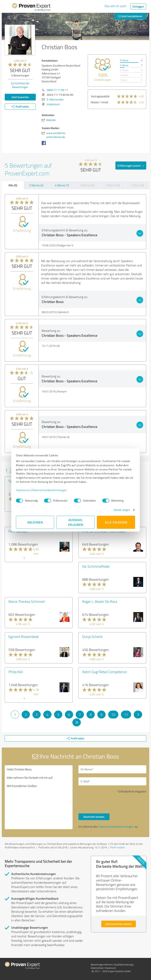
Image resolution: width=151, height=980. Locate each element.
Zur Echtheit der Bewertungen (20, 85)
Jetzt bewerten (20, 97)
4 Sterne (124, 65)
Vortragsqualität (100, 96)
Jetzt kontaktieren (130, 16)
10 (113, 715)
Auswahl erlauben (76, 522)
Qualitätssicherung (123, 965)
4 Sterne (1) (62, 185)
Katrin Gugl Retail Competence (105, 672)
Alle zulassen (116, 522)
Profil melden (118, 847)
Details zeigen (122, 510)
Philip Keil (16, 672)
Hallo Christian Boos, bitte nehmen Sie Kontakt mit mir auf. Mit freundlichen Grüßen (39, 797)
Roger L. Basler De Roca (100, 601)
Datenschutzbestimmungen (49, 490)
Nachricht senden (94, 817)
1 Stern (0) (137, 185)
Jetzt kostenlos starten (119, 924)
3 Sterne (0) (87, 185)
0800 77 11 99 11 (57, 90)
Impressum (23, 490)
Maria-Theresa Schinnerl (27, 601)
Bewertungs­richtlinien (102, 965)
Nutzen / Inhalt (99, 102)
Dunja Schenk (92, 637)
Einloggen (138, 6)
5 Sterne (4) (36, 185)
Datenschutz (97, 968)
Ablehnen (35, 522)
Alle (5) (13, 185)
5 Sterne (124, 60)
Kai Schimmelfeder (96, 566)
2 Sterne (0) (113, 185)
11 (126, 715)
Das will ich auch (116, 6)
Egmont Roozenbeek (24, 637)
